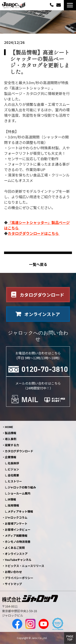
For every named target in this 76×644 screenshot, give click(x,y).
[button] (70, 5)
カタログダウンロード (42, 295)
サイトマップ (13, 584)
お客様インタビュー (18, 529)
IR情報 (12, 499)
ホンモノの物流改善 (18, 542)
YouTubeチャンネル (18, 560)
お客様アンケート (16, 523)
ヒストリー (15, 481)
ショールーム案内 (19, 493)
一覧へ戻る (38, 264)
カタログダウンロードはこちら (34, 233)
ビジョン (13, 469)
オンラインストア (42, 314)
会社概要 (13, 475)
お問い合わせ (59, 5)
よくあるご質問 (15, 548)
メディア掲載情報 (16, 536)
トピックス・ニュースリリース (25, 566)
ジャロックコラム (16, 517)
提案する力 (12, 445)
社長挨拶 (13, 463)
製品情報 (11, 433)
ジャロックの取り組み (22, 487)
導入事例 (11, 439)
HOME (9, 427)
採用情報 (13, 505)
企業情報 (11, 457)
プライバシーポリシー (19, 578)
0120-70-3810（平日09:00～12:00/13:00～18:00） (52, 5)
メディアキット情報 (20, 511)
